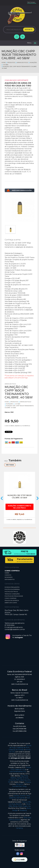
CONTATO (8, 575)
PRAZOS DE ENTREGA (12, 600)
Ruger (25, 806)
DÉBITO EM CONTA (11, 603)
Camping (19, 828)
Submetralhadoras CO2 (18, 772)
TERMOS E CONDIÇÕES (12, 594)
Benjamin (20, 784)
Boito (29, 808)
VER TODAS (10, 465)
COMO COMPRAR (11, 598)
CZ (10, 804)
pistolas (16, 796)
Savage (15, 810)
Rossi (26, 776)
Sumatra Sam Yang (19, 786)
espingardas (21, 798)
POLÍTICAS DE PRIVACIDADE (14, 596)
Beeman (24, 780)
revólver (23, 796)
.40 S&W (5, 65)
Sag (22, 776)
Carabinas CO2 (20, 770)
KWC (18, 780)
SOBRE (7, 573)
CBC (12, 412)
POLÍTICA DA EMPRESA (12, 589)
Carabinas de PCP (23, 748)
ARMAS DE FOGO (22, 62)
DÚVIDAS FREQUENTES (12, 587)
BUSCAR (29, 30)
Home (4, 62)
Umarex (28, 782)
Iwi (29, 806)
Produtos (11, 62)
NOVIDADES (9, 577)
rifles (28, 796)
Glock (28, 804)
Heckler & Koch (23, 778)
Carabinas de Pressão (16, 750)
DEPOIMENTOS (10, 579)
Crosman (12, 780)
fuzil (28, 798)
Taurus (24, 802)
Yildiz (10, 806)
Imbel (20, 806)
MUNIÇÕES (33, 62)
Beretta (19, 804)
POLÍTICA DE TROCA (11, 592)
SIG (29, 780)
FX (9, 782)
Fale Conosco (31, 2)
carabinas (12, 798)
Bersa (15, 806)
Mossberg (23, 810)
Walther (13, 778)
